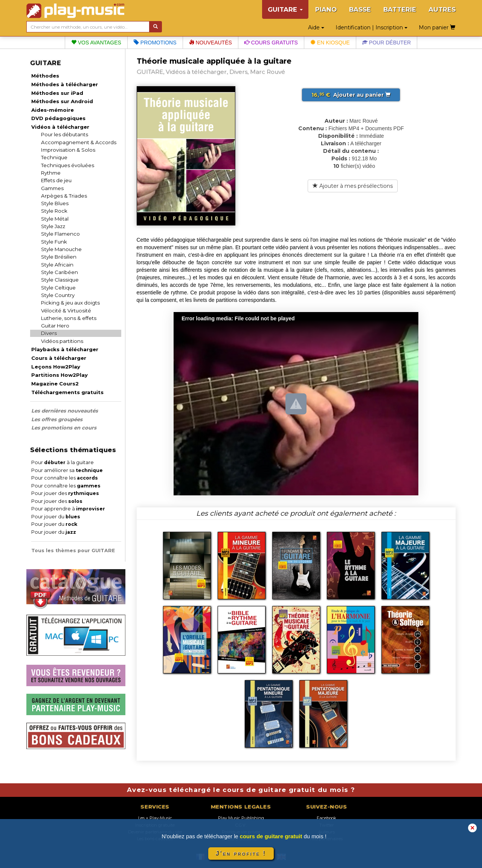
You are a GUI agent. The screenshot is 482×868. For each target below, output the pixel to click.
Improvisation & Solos (68, 150)
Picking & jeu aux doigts (70, 303)
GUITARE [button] (285, 9)
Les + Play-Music (155, 818)
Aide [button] (316, 27)
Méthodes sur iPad (57, 93)
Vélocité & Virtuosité (66, 311)
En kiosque (330, 43)
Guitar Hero (55, 326)
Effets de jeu (56, 180)
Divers (49, 333)
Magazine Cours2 (55, 384)
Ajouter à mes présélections (353, 186)
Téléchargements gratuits (67, 392)
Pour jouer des (65, 493)
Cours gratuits (271, 43)
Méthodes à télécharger (65, 84)
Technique (54, 157)
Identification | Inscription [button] (371, 27)
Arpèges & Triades (64, 196)
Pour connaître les (65, 478)
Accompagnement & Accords (79, 142)
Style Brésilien (59, 257)
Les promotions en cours (64, 428)
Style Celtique (58, 288)
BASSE (360, 9)
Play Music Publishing (241, 818)
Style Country (58, 295)
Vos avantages (96, 43)
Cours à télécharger (59, 358)
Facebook (326, 818)
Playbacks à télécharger (65, 349)
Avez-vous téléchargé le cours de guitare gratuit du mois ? (241, 790)
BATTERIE (400, 9)
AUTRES (442, 9)
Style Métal (55, 219)
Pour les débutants (65, 134)
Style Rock (54, 211)
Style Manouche (61, 249)
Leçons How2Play (56, 367)
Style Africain (57, 265)
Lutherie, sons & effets (69, 318)
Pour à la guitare (63, 462)
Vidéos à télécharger (60, 127)
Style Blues (55, 203)
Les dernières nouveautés (65, 411)
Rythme (51, 173)
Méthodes (45, 76)
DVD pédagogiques (58, 118)
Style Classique (60, 280)
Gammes (52, 188)
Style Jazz (53, 226)
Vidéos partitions (62, 341)
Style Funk (54, 242)
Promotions (155, 43)
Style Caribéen (59, 272)
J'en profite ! (241, 854)
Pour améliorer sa (67, 470)
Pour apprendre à (68, 509)
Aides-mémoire (53, 110)
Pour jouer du (56, 517)
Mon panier (437, 27)
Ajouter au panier (351, 95)
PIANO (326, 9)
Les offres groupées (57, 419)
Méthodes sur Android (62, 101)
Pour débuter (387, 43)
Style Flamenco (60, 234)
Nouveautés (210, 43)
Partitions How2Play (59, 375)
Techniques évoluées (68, 165)
